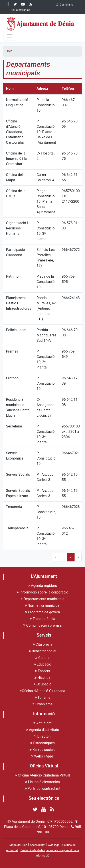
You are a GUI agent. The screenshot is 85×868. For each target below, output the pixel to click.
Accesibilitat (38, 845)
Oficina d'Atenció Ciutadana (42, 691)
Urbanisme (42, 704)
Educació (42, 664)
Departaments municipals (42, 599)
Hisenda (42, 678)
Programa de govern (43, 612)
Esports (42, 671)
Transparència (42, 619)
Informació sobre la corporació (42, 592)
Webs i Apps (42, 756)
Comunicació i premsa (42, 625)
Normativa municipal (43, 606)
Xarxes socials (42, 750)
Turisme (42, 697)
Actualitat (42, 723)
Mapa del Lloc (18, 845)
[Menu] (10, 36)
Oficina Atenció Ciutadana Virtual (42, 775)
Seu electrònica (44, 798)
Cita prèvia (42, 644)
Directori (42, 736)
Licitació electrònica (42, 782)
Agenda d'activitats (42, 730)
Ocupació (42, 684)
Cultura (42, 658)
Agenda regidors (42, 586)
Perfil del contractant (43, 789)
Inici (10, 51)
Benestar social (43, 651)
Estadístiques (42, 743)
